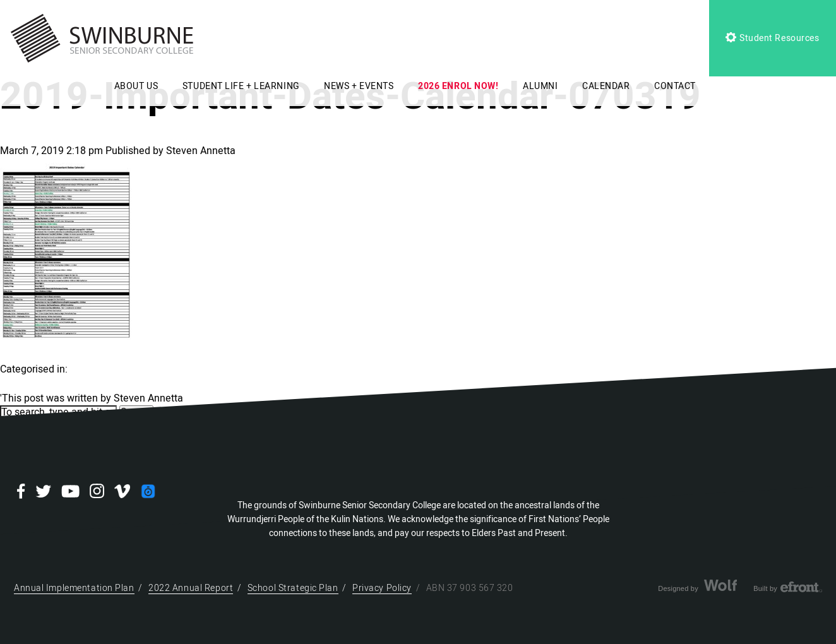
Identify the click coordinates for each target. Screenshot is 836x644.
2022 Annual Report (191, 588)
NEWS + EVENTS (359, 86)
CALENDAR (606, 86)
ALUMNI (540, 86)
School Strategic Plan (293, 588)
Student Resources (772, 38)
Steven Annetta (201, 151)
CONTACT (675, 86)
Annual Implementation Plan (74, 588)
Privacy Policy (382, 588)
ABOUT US (136, 86)
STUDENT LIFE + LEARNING (241, 86)
